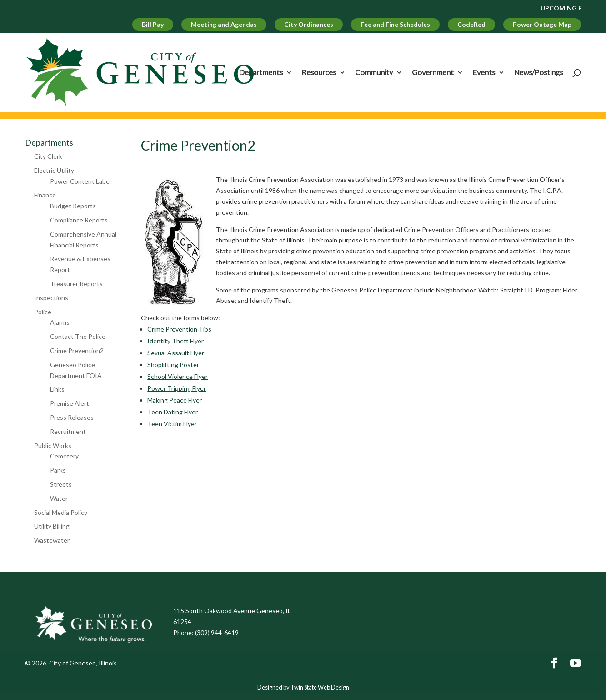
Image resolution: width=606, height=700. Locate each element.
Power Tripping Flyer (177, 388)
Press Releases (72, 417)
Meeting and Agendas (224, 24)
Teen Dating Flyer (173, 412)
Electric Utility (54, 170)
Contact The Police (78, 336)
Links (57, 389)
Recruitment (68, 431)
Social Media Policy (61, 512)
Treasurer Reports (76, 284)
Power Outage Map (542, 24)
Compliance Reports (79, 220)
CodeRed (471, 24)
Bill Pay (153, 24)
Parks (58, 470)
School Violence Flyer (178, 376)
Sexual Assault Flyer (176, 353)
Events (484, 73)
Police (43, 312)
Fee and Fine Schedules (395, 24)
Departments (261, 73)
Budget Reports (73, 206)
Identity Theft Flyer (175, 341)
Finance (45, 195)
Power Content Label (80, 181)
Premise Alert (70, 403)
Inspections (51, 298)
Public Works (53, 446)
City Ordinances (309, 24)
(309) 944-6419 (217, 632)
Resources (319, 73)
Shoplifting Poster (173, 365)
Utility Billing (52, 526)
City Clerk (48, 156)
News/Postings (538, 73)
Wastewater (52, 540)
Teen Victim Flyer (172, 424)
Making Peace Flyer (175, 400)
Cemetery (64, 456)
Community (374, 73)
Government (433, 73)
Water (59, 498)
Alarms (60, 322)
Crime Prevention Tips (179, 329)
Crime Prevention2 (77, 350)
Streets (61, 484)
